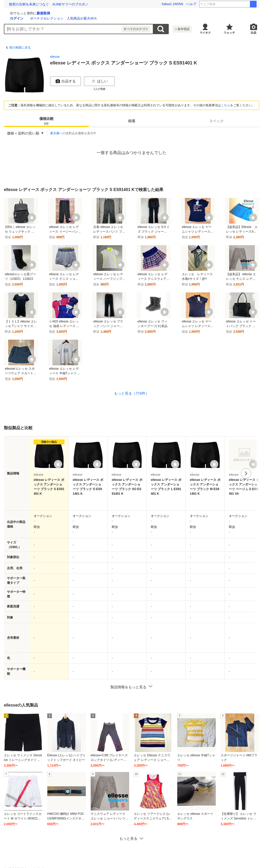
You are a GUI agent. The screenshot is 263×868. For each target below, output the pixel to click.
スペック (217, 121)
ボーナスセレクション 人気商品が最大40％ (125, 18)
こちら (226, 105)
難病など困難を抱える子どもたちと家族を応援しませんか (52, 4)
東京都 (55, 133)
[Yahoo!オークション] (36, 13)
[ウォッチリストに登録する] (58, 464)
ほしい (99, 81)
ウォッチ (229, 33)
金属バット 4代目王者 (236, 4)
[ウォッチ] (32, 217)
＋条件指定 (182, 29)
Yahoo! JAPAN (172, 4)
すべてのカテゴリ (136, 29)
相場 (131, 121)
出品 (253, 33)
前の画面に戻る (20, 47)
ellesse (55, 57)
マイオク (205, 33)
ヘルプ (191, 4)
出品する (65, 81)
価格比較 (46, 121)
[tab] (46, 121)
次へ (246, 473)
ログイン (78, 18)
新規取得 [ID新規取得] (105, 13)
